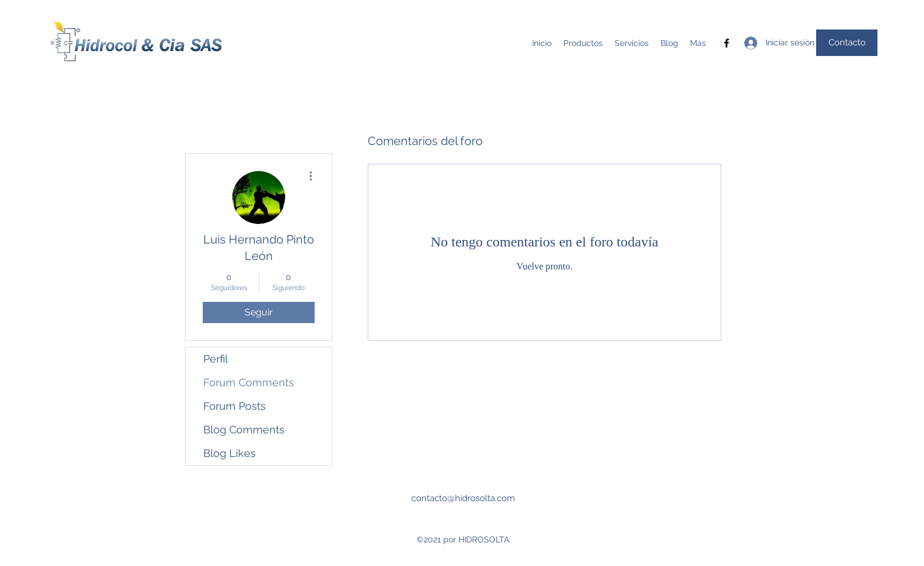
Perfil (216, 359)
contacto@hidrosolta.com (463, 498)
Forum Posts (235, 406)
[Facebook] (727, 43)
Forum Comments (249, 382)
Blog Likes (230, 453)
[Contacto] (847, 43)
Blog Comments (244, 430)
